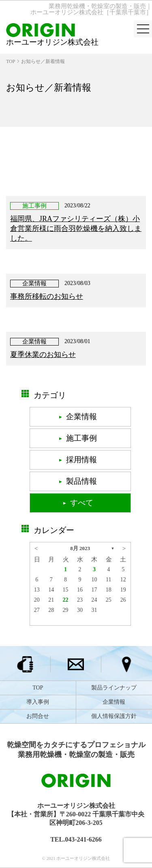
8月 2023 (80, 548)
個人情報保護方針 (114, 716)
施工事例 (81, 438)
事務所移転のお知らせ (47, 296)
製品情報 (81, 481)
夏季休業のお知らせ (43, 355)
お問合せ (38, 716)
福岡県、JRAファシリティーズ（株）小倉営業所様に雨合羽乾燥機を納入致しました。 (76, 228)
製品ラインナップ (114, 688)
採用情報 (81, 460)
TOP (11, 61)
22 (66, 600)
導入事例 (38, 702)
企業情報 (81, 417)
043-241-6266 (83, 839)
